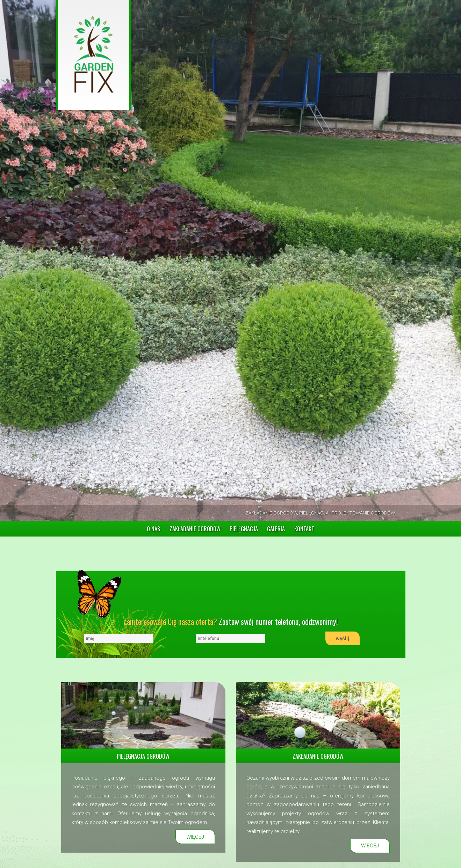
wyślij (343, 639)
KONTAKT (304, 529)
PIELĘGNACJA (244, 529)
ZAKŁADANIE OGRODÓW (195, 529)
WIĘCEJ (195, 837)
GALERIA (276, 529)
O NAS (153, 529)
